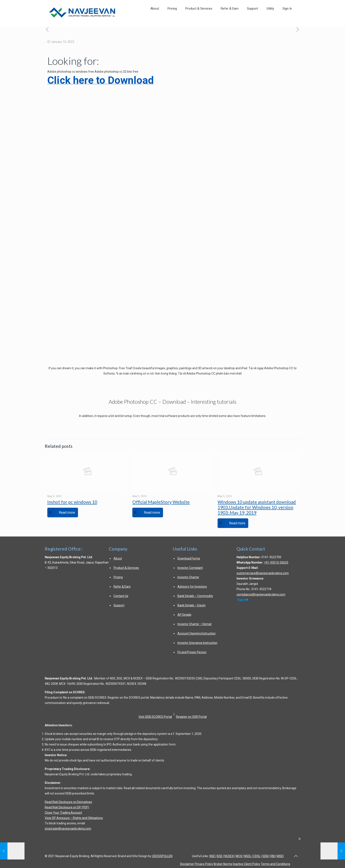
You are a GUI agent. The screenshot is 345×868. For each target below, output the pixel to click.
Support (119, 605)
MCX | (240, 856)
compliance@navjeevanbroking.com (261, 594)
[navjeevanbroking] (238, 600)
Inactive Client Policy (247, 864)
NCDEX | (230, 856)
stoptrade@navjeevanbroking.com (68, 829)
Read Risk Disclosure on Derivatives (68, 802)
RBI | (273, 856)
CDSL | (257, 856)
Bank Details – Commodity (195, 596)
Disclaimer (187, 864)
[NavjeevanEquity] (247, 600)
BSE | (220, 856)
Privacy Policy (204, 864)
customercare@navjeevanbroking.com (263, 573)
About (118, 558)
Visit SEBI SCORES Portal (155, 717)
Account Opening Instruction (197, 633)
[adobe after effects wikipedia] (47, 30)
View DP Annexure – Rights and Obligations (74, 818)
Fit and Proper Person (192, 652)
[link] (270, 22)
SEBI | (266, 856)
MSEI (280, 856)
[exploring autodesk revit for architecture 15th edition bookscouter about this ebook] (298, 30)
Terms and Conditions (276, 864)
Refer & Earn (122, 587)
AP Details (184, 615)
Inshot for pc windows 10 (72, 502)
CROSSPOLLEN (162, 856)
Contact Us (121, 596)
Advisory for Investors (192, 587)
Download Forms (189, 558)
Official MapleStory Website (161, 502)
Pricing (118, 577)
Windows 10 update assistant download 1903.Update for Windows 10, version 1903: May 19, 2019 (257, 507)
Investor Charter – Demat (195, 624)
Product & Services (126, 568)
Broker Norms (223, 864)
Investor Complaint (190, 568)
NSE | (213, 856)
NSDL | (248, 856)
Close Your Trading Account (63, 813)
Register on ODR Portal (191, 717)
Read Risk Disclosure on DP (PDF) (67, 807)
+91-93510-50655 (276, 562)
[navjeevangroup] (241, 600)
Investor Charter (188, 577)
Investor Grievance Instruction (197, 643)
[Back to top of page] (296, 856)
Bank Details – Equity (192, 605)
